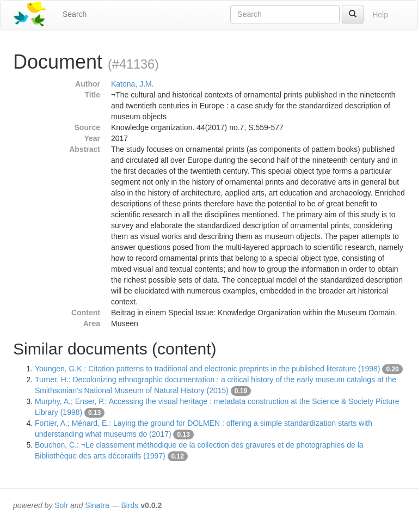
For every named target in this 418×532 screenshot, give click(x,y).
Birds (130, 505)
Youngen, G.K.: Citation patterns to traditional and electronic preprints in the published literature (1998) (208, 369)
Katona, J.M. (133, 84)
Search (75, 14)
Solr (61, 505)
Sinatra (97, 505)
